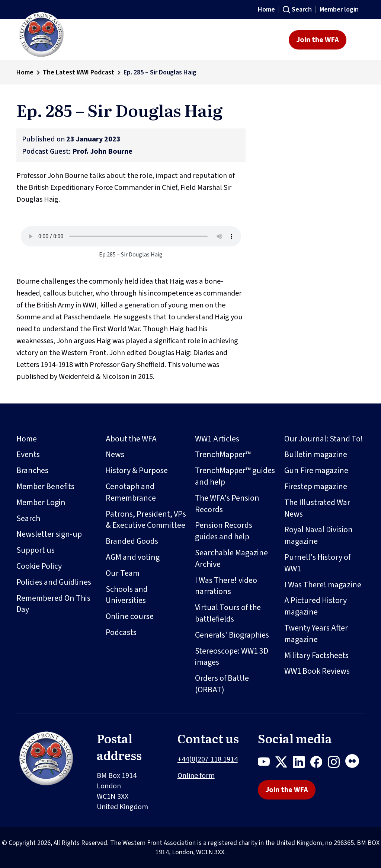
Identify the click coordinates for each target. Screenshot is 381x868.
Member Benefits (45, 486)
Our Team (123, 573)
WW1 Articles (217, 439)
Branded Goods (132, 541)
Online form (196, 776)
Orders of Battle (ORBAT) (222, 684)
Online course (130, 616)
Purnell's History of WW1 (317, 563)
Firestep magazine (316, 486)
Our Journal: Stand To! (324, 439)
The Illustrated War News (317, 508)
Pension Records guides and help (224, 531)
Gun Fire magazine (316, 470)
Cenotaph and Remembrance (131, 492)
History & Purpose (137, 470)
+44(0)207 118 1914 (208, 759)
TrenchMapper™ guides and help (235, 476)
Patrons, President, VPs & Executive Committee (146, 520)
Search (302, 9)
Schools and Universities (127, 595)
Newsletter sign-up (49, 534)
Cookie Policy (39, 566)
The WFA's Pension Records (227, 504)
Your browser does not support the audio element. (131, 236)
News (115, 454)
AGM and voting (133, 557)
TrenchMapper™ (223, 454)
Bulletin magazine (316, 454)
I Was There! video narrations (226, 586)
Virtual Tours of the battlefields (228, 613)
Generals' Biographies (232, 635)
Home (266, 9)
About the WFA (131, 439)
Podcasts (121, 632)
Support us (36, 550)
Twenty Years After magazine (316, 634)
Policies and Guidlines (54, 582)
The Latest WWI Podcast (79, 72)
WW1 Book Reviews (317, 671)
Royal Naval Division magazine (318, 535)
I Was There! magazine (323, 585)
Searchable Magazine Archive (231, 559)
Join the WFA (318, 40)
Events (28, 454)
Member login (339, 9)
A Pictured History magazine (316, 606)
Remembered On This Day (53, 604)
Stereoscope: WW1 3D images (232, 657)
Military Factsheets (316, 655)
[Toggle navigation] (358, 40)
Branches (32, 470)
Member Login (41, 502)
